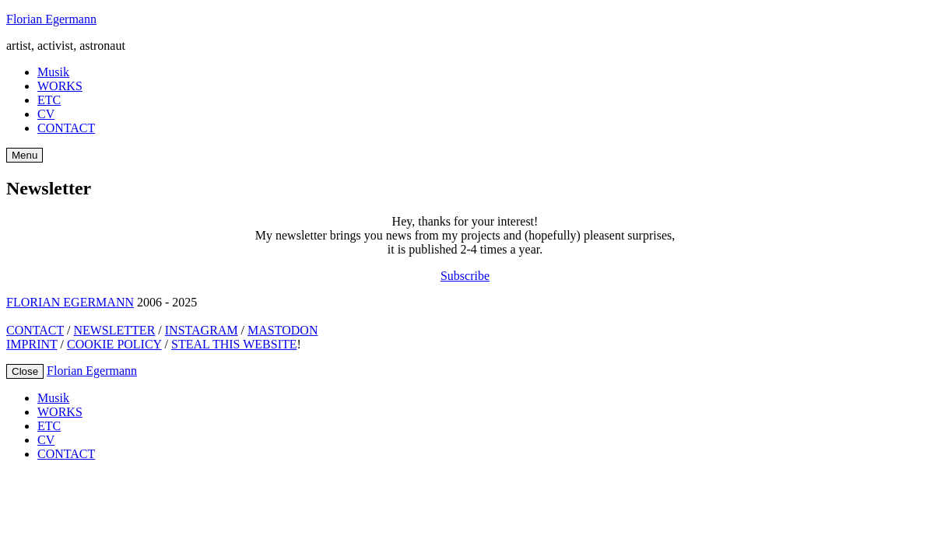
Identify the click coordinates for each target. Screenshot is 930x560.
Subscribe (465, 276)
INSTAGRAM (202, 330)
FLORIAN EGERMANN (70, 302)
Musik (53, 72)
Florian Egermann (51, 19)
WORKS (60, 86)
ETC (49, 100)
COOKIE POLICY (114, 344)
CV (46, 114)
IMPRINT (32, 344)
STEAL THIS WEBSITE (234, 344)
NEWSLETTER (114, 330)
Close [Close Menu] (25, 371)
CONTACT (66, 128)
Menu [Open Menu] (25, 155)
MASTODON (283, 330)
